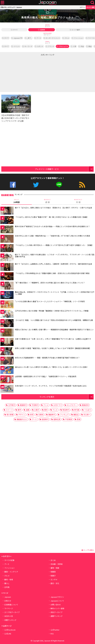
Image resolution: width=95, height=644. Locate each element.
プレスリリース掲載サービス (47, 169)
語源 (79, 419)
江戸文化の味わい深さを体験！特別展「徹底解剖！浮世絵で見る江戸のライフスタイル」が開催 (52, 311)
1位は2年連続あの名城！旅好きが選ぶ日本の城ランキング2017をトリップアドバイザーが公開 (15, 118)
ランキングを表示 (47, 397)
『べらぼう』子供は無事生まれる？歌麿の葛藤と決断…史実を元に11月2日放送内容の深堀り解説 (52, 273)
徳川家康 (10, 415)
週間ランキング (57, 616)
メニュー (2, 3)
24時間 (17, 201)
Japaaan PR (18, 38)
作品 (82, 46)
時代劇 (77, 410)
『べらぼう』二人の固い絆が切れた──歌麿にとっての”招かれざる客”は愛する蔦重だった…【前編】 (54, 245)
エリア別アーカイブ (12, 612)
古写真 (7, 587)
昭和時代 (45, 419)
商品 (90, 46)
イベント (17, 46)
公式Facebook (13, 185)
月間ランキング (10, 620)
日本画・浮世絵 (57, 564)
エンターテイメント (53, 38)
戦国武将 (85, 405)
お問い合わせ (56, 605)
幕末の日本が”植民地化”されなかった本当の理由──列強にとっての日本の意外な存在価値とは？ (52, 226)
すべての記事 (9, 560)
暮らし (7, 583)
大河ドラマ (58, 405)
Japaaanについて (57, 601)
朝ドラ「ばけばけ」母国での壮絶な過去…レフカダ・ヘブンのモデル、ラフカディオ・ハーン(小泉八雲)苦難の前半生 (55, 256)
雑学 (19, 410)
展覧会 (76, 415)
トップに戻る (88, 550)
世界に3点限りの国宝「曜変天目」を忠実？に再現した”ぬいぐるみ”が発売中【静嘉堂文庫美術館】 (53, 348)
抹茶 (32, 415)
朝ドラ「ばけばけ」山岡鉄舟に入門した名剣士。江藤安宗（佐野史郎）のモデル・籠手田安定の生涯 (53, 264)
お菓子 (37, 410)
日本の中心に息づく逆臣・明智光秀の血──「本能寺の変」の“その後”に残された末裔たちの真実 (52, 236)
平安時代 (35, 405)
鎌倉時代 (52, 415)
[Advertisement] (24, 73)
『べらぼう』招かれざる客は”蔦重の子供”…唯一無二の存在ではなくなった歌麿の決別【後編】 (52, 217)
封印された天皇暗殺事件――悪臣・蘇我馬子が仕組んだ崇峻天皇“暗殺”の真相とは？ (47, 358)
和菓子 (53, 576)
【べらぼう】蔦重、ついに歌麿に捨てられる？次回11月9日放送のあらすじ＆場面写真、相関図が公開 (54, 320)
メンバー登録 (90, 7)
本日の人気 (9, 616)
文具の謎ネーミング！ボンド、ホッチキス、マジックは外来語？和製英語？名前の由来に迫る (51, 386)
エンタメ (54, 579)
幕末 (46, 410)
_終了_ (29, 38)
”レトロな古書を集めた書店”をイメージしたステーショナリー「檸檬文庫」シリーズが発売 (50, 301)
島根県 (43, 30)
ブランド (51, 46)
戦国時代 (23, 405)
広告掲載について (11, 605)
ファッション (79, 38)
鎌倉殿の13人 (22, 419)
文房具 (41, 415)
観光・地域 (9, 579)
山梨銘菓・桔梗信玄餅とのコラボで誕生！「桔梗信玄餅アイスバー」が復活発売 (46, 376)
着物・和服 (55, 568)
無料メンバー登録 (57, 608)
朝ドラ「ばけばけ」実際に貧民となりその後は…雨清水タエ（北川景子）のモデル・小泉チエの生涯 (53, 208)
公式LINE (59, 185)
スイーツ (9, 410)
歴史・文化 (55, 583)
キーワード (28, 46)
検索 (92, 3)
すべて (15, 30)
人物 (74, 46)
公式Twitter (36, 185)
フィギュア (64, 415)
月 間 (78, 201)
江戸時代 (12, 405)
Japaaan (47, 3)
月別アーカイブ (56, 612)
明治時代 (66, 410)
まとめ (53, 560)
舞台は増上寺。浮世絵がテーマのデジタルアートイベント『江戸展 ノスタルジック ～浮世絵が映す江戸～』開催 (55, 293)
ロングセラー (72, 405)
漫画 (28, 410)
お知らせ (8, 601)
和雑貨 (53, 572)
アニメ (46, 405)
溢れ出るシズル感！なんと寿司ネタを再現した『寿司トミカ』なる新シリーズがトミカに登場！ (52, 367)
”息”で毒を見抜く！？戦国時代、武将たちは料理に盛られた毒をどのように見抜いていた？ (50, 283)
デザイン (22, 415)
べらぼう (88, 410)
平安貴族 (69, 419)
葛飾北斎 (57, 419)
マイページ (9, 608)
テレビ (55, 410)
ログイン (82, 7)
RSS (82, 185)
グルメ (67, 38)
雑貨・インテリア (11, 572)
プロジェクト (64, 46)
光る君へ (87, 415)
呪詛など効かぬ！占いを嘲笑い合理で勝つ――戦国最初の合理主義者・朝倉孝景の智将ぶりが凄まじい (54, 330)
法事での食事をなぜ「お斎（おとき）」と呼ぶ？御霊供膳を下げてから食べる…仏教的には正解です (53, 339)
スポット (40, 46)
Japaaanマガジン (57, 597)
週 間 (47, 201)
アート (39, 38)
